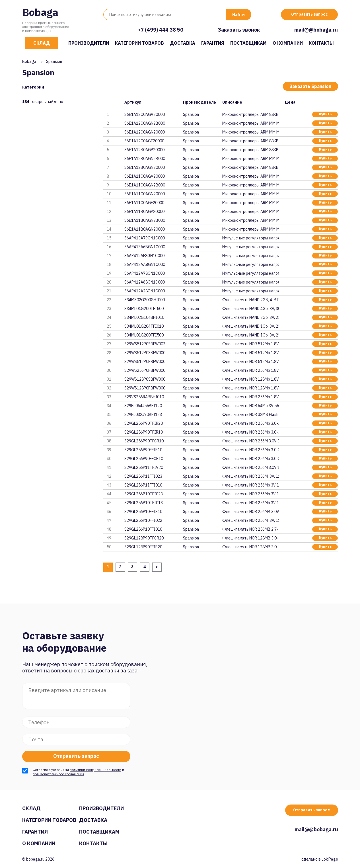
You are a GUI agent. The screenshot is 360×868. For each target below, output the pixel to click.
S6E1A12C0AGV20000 (145, 114)
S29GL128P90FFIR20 (143, 547)
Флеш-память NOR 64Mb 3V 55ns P (251, 406)
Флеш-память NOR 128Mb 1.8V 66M (251, 388)
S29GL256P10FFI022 (143, 520)
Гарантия (213, 43)
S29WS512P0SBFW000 (145, 353)
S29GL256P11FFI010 (143, 485)
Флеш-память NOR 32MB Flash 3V (251, 414)
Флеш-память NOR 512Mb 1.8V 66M (251, 362)
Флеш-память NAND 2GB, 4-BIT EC (251, 300)
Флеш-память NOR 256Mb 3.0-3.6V (251, 423)
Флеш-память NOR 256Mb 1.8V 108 (251, 397)
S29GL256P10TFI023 (144, 494)
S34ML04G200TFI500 (144, 309)
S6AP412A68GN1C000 (145, 282)
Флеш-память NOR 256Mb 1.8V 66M (251, 370)
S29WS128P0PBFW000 (145, 388)
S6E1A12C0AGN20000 (145, 132)
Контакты (321, 43)
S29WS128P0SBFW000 (145, 379)
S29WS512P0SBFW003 (145, 344)
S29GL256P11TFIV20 (144, 467)
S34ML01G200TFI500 (144, 335)
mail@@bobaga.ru (316, 30)
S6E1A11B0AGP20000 (144, 212)
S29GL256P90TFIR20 (144, 423)
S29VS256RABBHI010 (144, 397)
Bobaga (40, 12)
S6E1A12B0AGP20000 (144, 150)
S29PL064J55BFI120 (143, 406)
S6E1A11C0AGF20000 (144, 203)
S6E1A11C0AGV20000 (145, 176)
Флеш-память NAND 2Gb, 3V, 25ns (251, 317)
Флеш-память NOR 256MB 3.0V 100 (251, 512)
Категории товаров (139, 43)
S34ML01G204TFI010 (144, 326)
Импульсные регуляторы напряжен (251, 238)
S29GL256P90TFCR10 (144, 441)
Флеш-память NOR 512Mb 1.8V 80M (251, 344)
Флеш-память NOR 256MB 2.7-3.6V (251, 529)
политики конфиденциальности (95, 770)
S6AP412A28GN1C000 (145, 291)
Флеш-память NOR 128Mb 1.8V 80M (251, 379)
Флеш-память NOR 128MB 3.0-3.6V (251, 538)
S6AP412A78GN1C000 (145, 273)
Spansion (191, 114)
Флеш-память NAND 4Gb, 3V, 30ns (251, 309)
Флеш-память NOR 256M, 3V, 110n (251, 476)
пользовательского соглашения (58, 774)
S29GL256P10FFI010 (143, 529)
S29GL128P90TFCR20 (144, 538)
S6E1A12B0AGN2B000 (145, 159)
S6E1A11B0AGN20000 (145, 229)
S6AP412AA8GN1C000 (145, 264)
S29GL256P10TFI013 (144, 503)
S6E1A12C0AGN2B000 (145, 123)
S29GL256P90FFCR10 (144, 459)
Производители (89, 43)
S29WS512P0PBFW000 (145, 362)
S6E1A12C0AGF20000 (144, 141)
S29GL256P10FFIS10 (143, 512)
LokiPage (330, 859)
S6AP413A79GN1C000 (145, 238)
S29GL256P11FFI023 (143, 476)
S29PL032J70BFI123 (143, 414)
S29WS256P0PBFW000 (145, 370)
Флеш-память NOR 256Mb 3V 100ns (251, 494)
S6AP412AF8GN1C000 (144, 256)
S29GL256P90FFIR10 (143, 450)
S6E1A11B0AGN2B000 (145, 220)
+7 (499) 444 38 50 (161, 30)
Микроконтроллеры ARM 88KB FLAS (251, 114)
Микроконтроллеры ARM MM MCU (251, 123)
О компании (288, 43)
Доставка (183, 43)
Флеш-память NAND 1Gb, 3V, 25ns (251, 326)
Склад (42, 43)
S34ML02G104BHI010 (144, 317)
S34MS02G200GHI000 (145, 300)
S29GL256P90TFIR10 (144, 432)
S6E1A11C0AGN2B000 (145, 185)
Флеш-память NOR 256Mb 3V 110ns (251, 485)
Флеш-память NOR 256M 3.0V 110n (251, 467)
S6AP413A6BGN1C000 (145, 247)
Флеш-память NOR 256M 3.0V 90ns (251, 441)
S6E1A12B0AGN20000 (145, 167)
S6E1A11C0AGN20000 (145, 194)
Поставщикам (248, 43)
